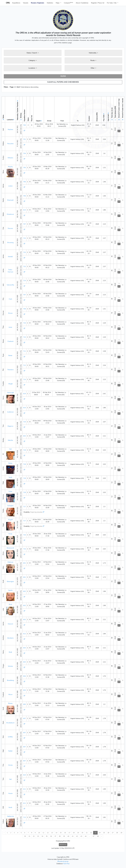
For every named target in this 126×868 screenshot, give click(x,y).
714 (25, 281)
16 (65, 833)
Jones (10, 327)
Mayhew (10, 130)
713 (25, 817)
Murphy (10, 167)
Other (93, 68)
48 (98, 836)
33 (38, 836)
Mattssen (10, 562)
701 (25, 139)
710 (25, 323)
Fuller (10, 492)
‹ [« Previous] (4, 833)
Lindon (10, 186)
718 (25, 450)
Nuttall (10, 751)
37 (55, 836)
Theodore (10, 370)
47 (94, 836)
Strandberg (10, 680)
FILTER (63, 76)
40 (68, 836)
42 (77, 836)
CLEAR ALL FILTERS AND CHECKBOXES (63, 82)
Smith (10, 477)
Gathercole (10, 816)
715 (25, 238)
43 (81, 836)
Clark (10, 299)
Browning (10, 243)
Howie (10, 793)
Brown (10, 313)
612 (25, 634)
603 (25, 436)
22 (91, 833)
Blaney (10, 703)
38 (60, 836)
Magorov (10, 426)
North (10, 808)
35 (47, 836)
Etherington (10, 582)
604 (25, 676)
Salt (10, 779)
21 (87, 833)
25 (104, 833)
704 (25, 153)
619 (25, 394)
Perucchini (10, 144)
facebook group (63, 861)
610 (25, 775)
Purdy (10, 534)
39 (64, 836)
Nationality (93, 53)
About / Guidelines (82, 3)
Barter (10, 356)
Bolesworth (10, 548)
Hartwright (10, 393)
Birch (10, 604)
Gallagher (10, 506)
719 (25, 422)
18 (74, 833)
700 (25, 125)
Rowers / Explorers (37, 3)
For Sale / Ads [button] (112, 3)
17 (69, 833)
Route (93, 60)
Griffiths (10, 737)
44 (86, 836)
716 (25, 535)
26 (108, 833)
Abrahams (10, 638)
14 (56, 833)
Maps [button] (58, 3)
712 (25, 365)
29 (121, 833)
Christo (10, 765)
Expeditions (16, 3)
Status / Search (33, 53)
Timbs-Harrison (10, 271)
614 (25, 210)
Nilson (10, 695)
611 (25, 789)
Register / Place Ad (98, 3)
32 (34, 836)
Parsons (10, 228)
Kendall (10, 257)
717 (25, 507)
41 (73, 836)
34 (42, 836)
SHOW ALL (63, 845)
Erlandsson (10, 214)
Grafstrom (10, 412)
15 (61, 833)
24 (100, 833)
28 (117, 833)
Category (33, 60)
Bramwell (10, 200)
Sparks (10, 590)
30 (25, 836)
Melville (10, 440)
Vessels (26, 3)
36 (51, 836)
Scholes (10, 666)
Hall (10, 449)
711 (25, 351)
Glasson (10, 624)
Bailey (10, 463)
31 (29, 836)
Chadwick (10, 341)
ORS (8, 3)
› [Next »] (102, 836)
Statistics (50, 3)
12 (48, 833)
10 (39, 833)
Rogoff (10, 520)
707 (25, 224)
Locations (33, 68)
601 (25, 563)
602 (25, 591)
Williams (10, 158)
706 (25, 182)
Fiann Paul (66, 864)
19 (78, 833)
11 (43, 833)
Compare (68, 3)
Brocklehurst (10, 723)
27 (113, 833)
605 (25, 704)
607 (25, 719)
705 (25, 168)
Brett (10, 652)
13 (52, 833)
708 (25, 309)
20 (82, 833)
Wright (10, 384)
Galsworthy (10, 285)
